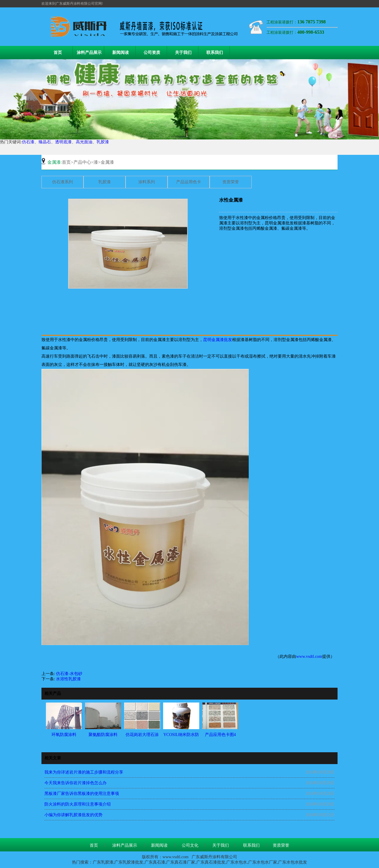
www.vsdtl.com (309, 656)
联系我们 (215, 53)
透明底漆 (63, 142)
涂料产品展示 (89, 53)
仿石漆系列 (62, 182)
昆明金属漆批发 (218, 340)
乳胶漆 (103, 142)
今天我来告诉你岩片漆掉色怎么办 (76, 783)
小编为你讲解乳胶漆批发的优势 (73, 815)
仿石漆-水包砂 (69, 674)
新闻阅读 (121, 53)
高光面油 (84, 142)
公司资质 (152, 53)
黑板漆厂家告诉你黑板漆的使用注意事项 (82, 794)
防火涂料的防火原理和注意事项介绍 (78, 804)
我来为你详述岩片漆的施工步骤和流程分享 (84, 772)
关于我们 (183, 53)
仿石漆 (28, 142)
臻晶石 (45, 142)
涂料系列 (147, 182)
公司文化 (190, 845)
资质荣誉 (231, 182)
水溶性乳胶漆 (68, 679)
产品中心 (82, 162)
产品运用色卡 (189, 182)
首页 (58, 53)
